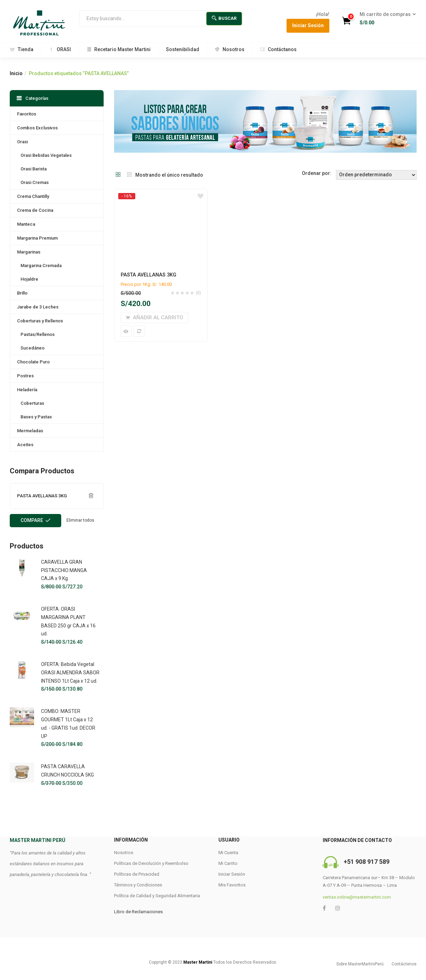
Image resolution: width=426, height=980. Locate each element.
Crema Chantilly (33, 196)
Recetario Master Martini (118, 49)
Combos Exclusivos (37, 128)
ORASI (60, 49)
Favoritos (27, 114)
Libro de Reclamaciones (138, 912)
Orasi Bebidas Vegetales (46, 155)
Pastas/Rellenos (38, 334)
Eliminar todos (80, 520)
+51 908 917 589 (367, 862)
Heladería (27, 390)
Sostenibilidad (183, 49)
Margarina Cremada (41, 266)
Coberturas (32, 403)
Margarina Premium (37, 238)
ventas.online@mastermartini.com (357, 897)
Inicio (16, 73)
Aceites (25, 445)
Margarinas (29, 252)
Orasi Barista (34, 169)
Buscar (224, 18)
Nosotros (230, 49)
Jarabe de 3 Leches (38, 307)
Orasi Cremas (35, 182)
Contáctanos (278, 49)
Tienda (22, 49)
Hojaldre (29, 279)
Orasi (22, 142)
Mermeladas (30, 431)
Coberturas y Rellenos (40, 321)
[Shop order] (376, 175)
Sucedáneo (33, 348)
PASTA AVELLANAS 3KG (148, 275)
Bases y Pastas (36, 417)
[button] (385, 19)
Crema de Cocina (35, 210)
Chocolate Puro (33, 362)
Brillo (22, 293)
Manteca (26, 224)
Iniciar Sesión (308, 25)
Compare (32, 520)
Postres (25, 376)
